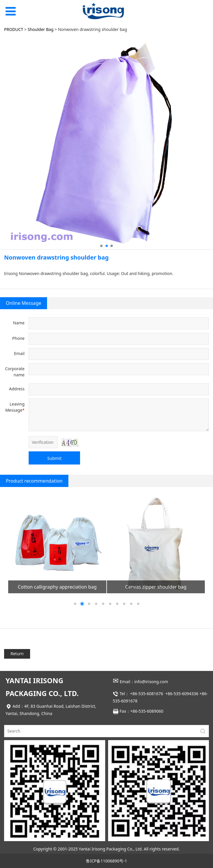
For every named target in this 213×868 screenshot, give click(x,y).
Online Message (24, 303)
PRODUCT (14, 29)
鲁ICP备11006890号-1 (106, 861)
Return (17, 654)
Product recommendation (34, 481)
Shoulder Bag (41, 29)
